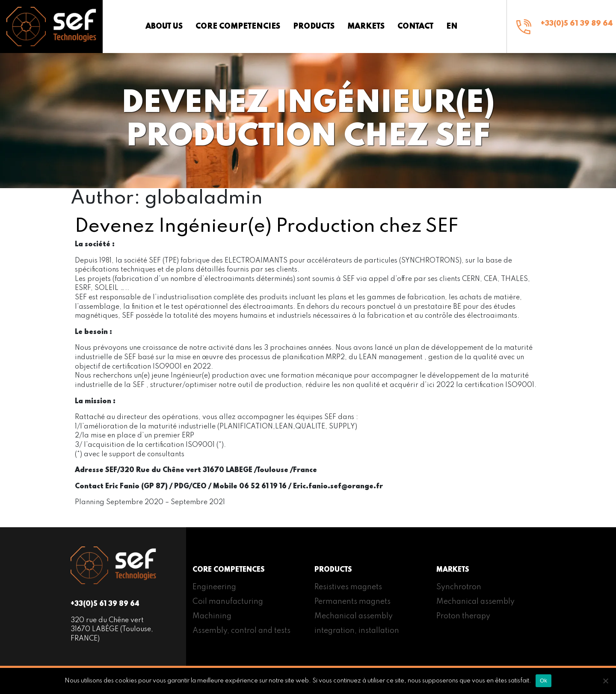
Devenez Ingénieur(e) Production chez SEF (267, 227)
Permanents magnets (352, 602)
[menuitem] (452, 27)
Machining (212, 616)
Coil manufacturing (228, 602)
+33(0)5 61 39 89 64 (577, 24)
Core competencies (238, 27)
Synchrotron (459, 587)
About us (164, 27)
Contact (415, 27)
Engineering (214, 587)
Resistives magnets (348, 587)
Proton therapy (463, 616)
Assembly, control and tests (241, 631)
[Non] (605, 681)
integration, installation (357, 631)
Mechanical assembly (354, 616)
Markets (366, 27)
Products (314, 27)
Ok (543, 681)
